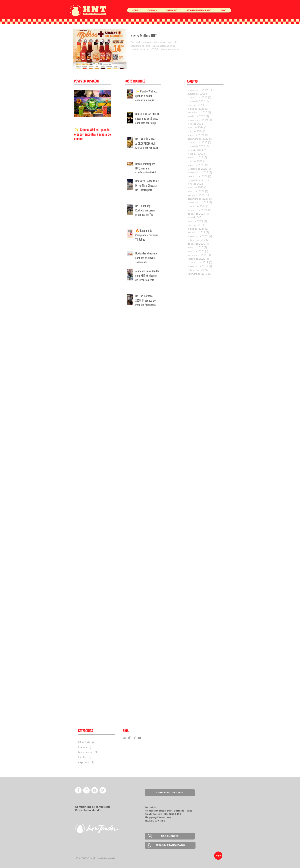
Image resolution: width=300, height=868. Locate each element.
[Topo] (218, 856)
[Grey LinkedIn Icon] (125, 738)
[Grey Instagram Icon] (130, 738)
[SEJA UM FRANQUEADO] (170, 845)
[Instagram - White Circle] (86, 790)
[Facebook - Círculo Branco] (78, 790)
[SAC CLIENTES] (170, 836)
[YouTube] (140, 738)
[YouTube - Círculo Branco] (95, 790)
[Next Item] (106, 104)
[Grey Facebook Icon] (135, 738)
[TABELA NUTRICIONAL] (170, 793)
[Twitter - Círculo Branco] (103, 790)
